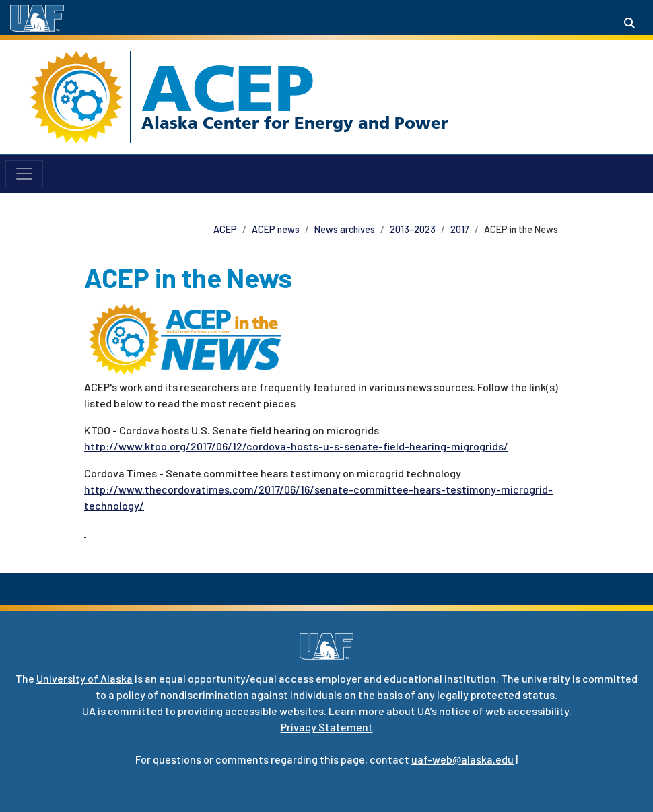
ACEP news (276, 229)
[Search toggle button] (629, 23)
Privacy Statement (327, 727)
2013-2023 (413, 229)
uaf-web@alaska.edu (462, 759)
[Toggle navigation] (24, 174)
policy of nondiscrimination (183, 695)
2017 (460, 229)
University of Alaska (84, 678)
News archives (345, 229)
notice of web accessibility (504, 711)
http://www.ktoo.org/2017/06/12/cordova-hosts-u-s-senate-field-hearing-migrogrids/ (296, 446)
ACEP (228, 88)
